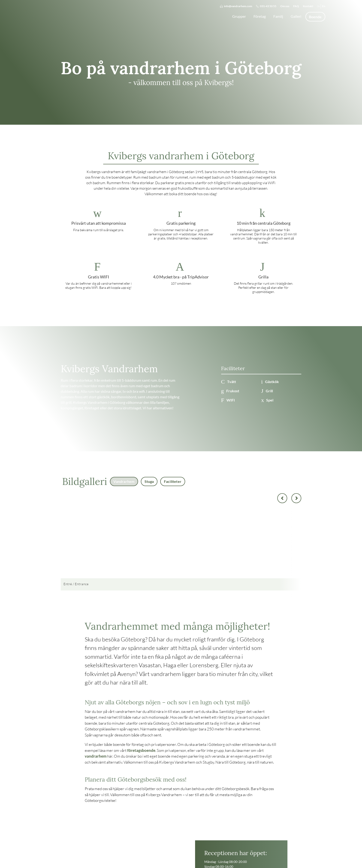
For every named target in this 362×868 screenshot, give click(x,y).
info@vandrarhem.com (236, 6)
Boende (315, 17)
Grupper (239, 16)
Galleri (296, 16)
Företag (260, 16)
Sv (319, 6)
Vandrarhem (124, 481)
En (324, 6)
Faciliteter (173, 481)
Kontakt (308, 6)
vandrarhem (96, 756)
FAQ (296, 6)
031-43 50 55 (266, 6)
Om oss (285, 6)
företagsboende (141, 750)
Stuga (149, 481)
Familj (278, 16)
